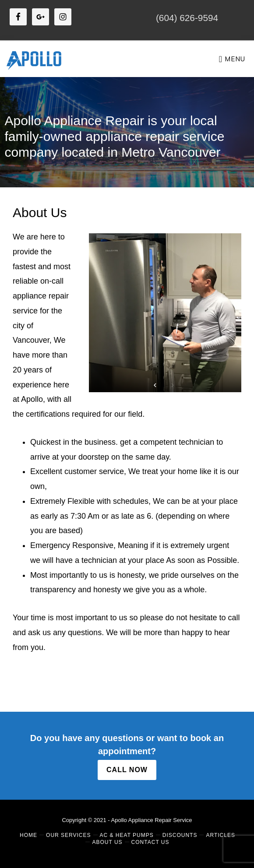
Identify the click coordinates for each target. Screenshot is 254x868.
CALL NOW (127, 770)
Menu (235, 59)
